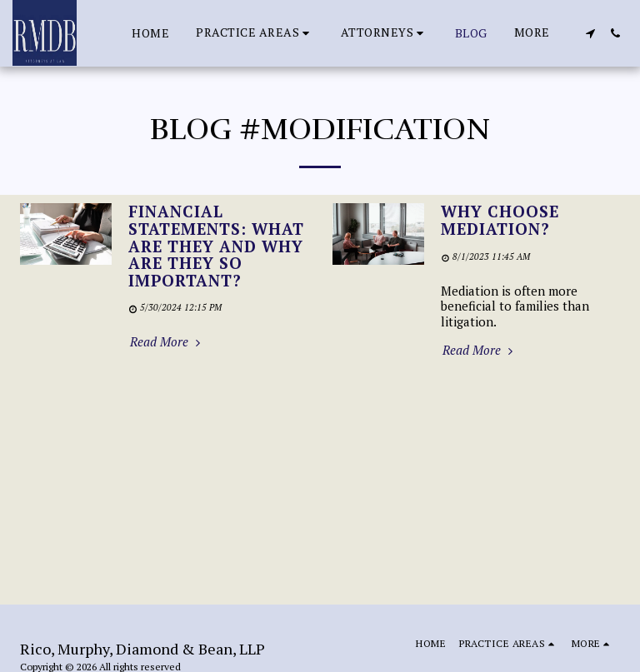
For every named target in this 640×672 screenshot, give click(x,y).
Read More (167, 342)
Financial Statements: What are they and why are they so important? (216, 246)
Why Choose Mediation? (500, 220)
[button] (255, 33)
